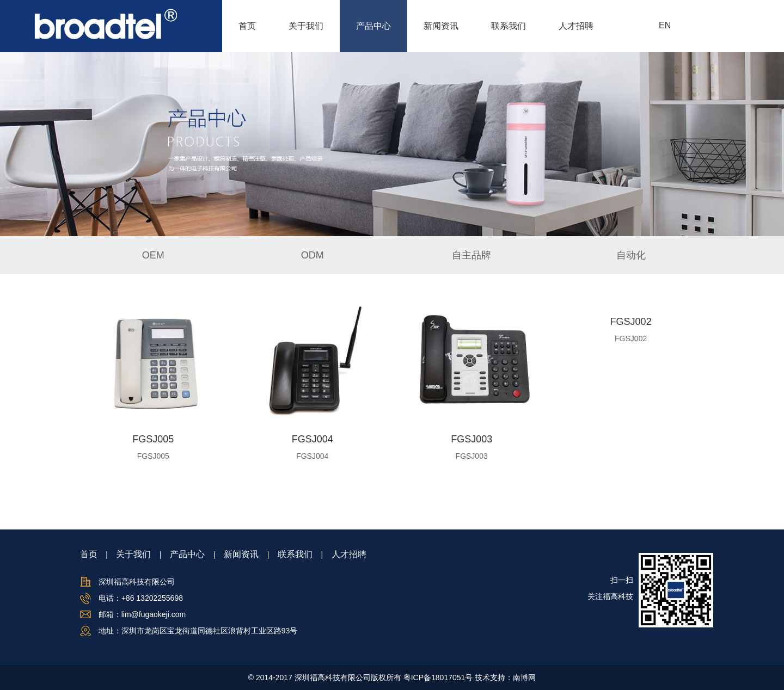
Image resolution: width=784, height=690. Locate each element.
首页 (247, 26)
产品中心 (373, 26)
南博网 (524, 677)
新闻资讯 (441, 26)
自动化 (631, 255)
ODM (313, 255)
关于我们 (306, 26)
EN (665, 25)
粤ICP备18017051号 (438, 677)
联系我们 (509, 26)
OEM (153, 255)
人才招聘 (576, 26)
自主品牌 (471, 255)
